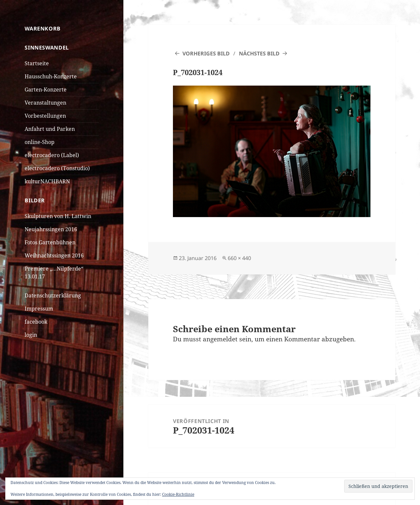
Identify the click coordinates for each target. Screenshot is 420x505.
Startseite (37, 63)
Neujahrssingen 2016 (51, 229)
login (31, 335)
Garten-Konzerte (46, 90)
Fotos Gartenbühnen (50, 242)
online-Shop (40, 142)
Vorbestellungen (45, 116)
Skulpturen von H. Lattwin (58, 216)
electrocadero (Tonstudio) (57, 168)
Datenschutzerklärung (53, 295)
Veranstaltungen (45, 103)
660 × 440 (239, 258)
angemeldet (220, 339)
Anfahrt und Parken (50, 129)
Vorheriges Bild (206, 53)
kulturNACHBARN (47, 181)
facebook (36, 322)
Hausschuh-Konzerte (51, 76)
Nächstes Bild (259, 53)
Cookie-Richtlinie (178, 494)
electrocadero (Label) (52, 155)
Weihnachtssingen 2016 (54, 255)
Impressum (39, 309)
